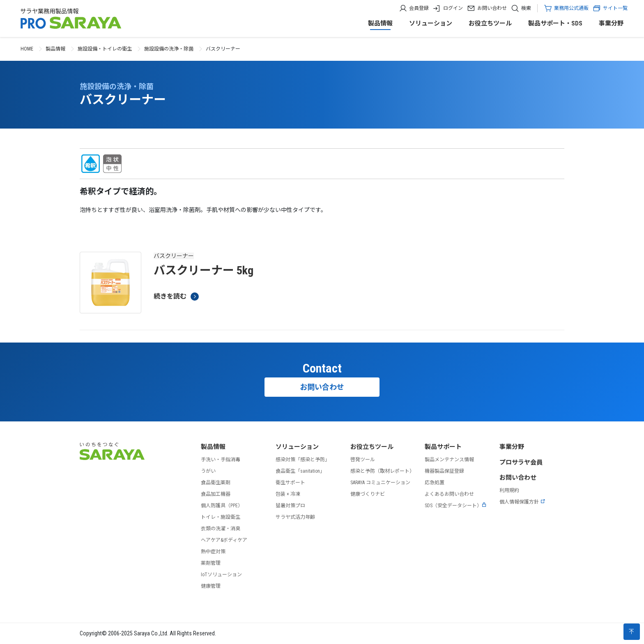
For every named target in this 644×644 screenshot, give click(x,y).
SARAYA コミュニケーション (380, 483)
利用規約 (509, 490)
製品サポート (443, 447)
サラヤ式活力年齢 (295, 517)
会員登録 (419, 8)
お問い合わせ (492, 8)
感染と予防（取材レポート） (382, 471)
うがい (208, 471)
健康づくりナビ (368, 494)
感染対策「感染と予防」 (303, 460)
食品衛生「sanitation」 (300, 471)
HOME (27, 49)
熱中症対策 (213, 552)
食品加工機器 (216, 494)
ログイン (453, 8)
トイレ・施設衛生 (221, 517)
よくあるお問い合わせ (449, 494)
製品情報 (380, 23)
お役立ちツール (490, 23)
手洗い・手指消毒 (221, 460)
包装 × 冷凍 (288, 494)
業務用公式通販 (571, 8)
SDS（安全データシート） (456, 506)
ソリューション (431, 23)
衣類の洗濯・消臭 (221, 529)
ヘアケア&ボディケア (224, 540)
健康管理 (211, 586)
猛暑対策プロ (290, 506)
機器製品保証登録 (444, 471)
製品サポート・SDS (555, 23)
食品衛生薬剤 (216, 483)
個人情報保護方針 (522, 502)
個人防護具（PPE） (222, 506)
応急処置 (435, 483)
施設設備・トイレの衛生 (105, 49)
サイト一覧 (610, 8)
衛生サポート (290, 483)
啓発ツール (363, 460)
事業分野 (611, 23)
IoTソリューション (221, 575)
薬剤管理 (211, 563)
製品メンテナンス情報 (449, 460)
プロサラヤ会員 (521, 462)
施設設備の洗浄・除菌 (169, 49)
